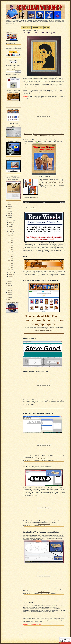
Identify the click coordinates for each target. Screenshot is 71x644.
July (10, 230)
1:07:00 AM (35, 197)
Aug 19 (10, 255)
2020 (9, 289)
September (11, 273)
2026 (9, 300)
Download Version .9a (44, 592)
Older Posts (62, 202)
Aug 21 (10, 258)
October (11, 274)
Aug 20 (10, 257)
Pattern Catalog (26, 28)
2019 (9, 287)
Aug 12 (10, 246)
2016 (9, 282)
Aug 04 (10, 237)
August (10, 232)
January (11, 219)
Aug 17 (10, 251)
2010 (9, 210)
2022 (9, 292)
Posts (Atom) (33, 208)
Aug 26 (10, 264)
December (11, 278)
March (10, 223)
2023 (9, 294)
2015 (9, 280)
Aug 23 (10, 260)
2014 (9, 217)
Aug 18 (10, 253)
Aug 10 (10, 242)
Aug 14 (10, 249)
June (10, 228)
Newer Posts (26, 202)
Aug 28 (10, 267)
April (10, 224)
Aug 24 (10, 262)
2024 (9, 296)
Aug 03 (10, 235)
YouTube (47, 28)
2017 (9, 283)
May (10, 226)
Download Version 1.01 (44, 524)
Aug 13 (10, 248)
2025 (9, 298)
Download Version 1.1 (44, 459)
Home (44, 202)
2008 (9, 206)
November (11, 276)
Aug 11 (10, 244)
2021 (9, 291)
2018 (9, 285)
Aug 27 (10, 266)
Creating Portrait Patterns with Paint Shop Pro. (39, 33)
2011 (9, 212)
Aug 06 (10, 239)
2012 (9, 214)
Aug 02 (10, 233)
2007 (9, 205)
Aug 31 (10, 271)
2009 (9, 208)
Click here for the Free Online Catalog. (44, 330)
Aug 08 (10, 240)
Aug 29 (10, 269)
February (11, 221)
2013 (9, 215)
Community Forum (37, 28)
